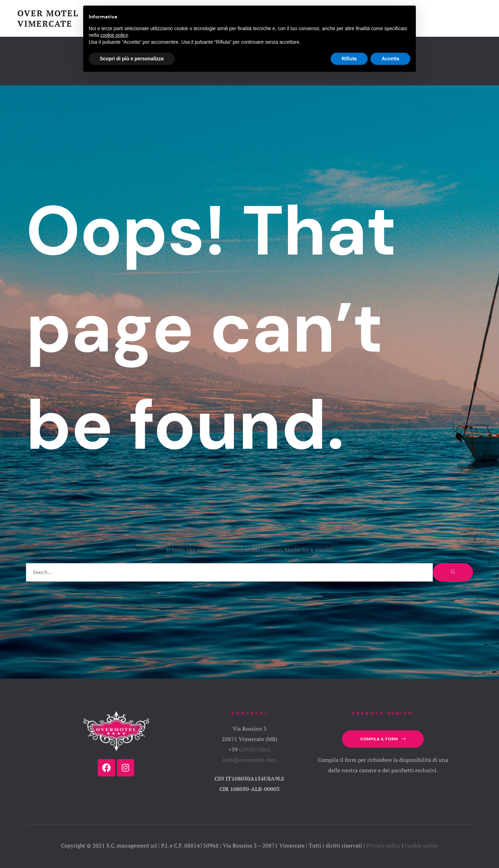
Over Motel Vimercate (48, 18)
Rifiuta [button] (349, 59)
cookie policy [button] (114, 35)
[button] (383, 739)
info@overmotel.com (249, 760)
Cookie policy (421, 845)
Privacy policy (383, 845)
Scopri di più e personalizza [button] (132, 59)
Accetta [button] (390, 59)
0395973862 (255, 749)
